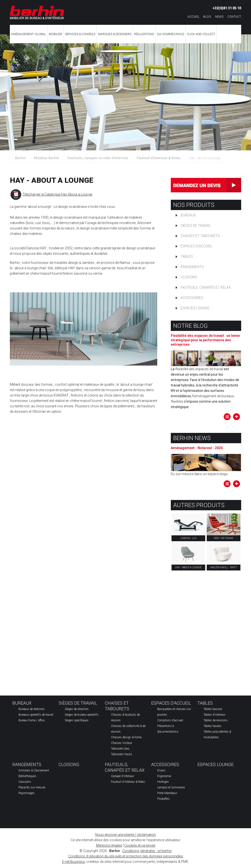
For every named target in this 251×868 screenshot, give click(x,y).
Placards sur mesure (32, 787)
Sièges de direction (77, 709)
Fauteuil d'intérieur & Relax (159, 158)
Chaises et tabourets (200, 236)
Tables (187, 256)
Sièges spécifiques (77, 720)
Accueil (193, 17)
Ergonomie (164, 776)
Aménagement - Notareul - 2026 (197, 448)
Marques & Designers (115, 34)
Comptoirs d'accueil (170, 720)
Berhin (20, 158)
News (219, 17)
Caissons (25, 782)
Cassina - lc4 (188, 538)
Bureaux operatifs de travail (36, 715)
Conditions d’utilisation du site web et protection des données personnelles (126, 856)
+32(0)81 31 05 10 (227, 8)
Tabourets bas (120, 749)
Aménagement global (29, 34)
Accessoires (192, 298)
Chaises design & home (126, 737)
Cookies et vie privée (140, 845)
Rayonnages (26, 793)
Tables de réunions (216, 720)
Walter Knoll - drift (224, 567)
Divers (161, 770)
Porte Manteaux (167, 793)
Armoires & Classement (34, 770)
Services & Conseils (80, 34)
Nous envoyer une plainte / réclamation (125, 835)
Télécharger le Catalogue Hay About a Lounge (57, 194)
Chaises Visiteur (122, 743)
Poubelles (163, 799)
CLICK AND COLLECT (201, 34)
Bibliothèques (27, 776)
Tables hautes (212, 726)
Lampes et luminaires (171, 787)
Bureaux (188, 215)
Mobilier (55, 34)
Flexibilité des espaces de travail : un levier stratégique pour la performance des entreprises (205, 340)
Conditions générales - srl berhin (147, 851)
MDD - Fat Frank (224, 538)
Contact (234, 17)
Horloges (163, 782)
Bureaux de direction (31, 709)
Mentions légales (109, 845)
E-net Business (73, 862)
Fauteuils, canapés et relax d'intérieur (98, 158)
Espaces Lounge (195, 308)
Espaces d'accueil (196, 246)
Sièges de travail (196, 226)
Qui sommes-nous (170, 34)
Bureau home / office (31, 720)
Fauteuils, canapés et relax (206, 287)
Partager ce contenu (243, 508)
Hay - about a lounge (188, 567)
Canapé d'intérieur (123, 776)
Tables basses (213, 709)
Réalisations (144, 34)
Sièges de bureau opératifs (82, 715)
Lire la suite (236, 417)
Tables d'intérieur (214, 715)
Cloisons (189, 277)
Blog (207, 17)
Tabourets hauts (122, 754)
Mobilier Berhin (47, 158)
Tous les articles (227, 417)
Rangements (192, 267)
